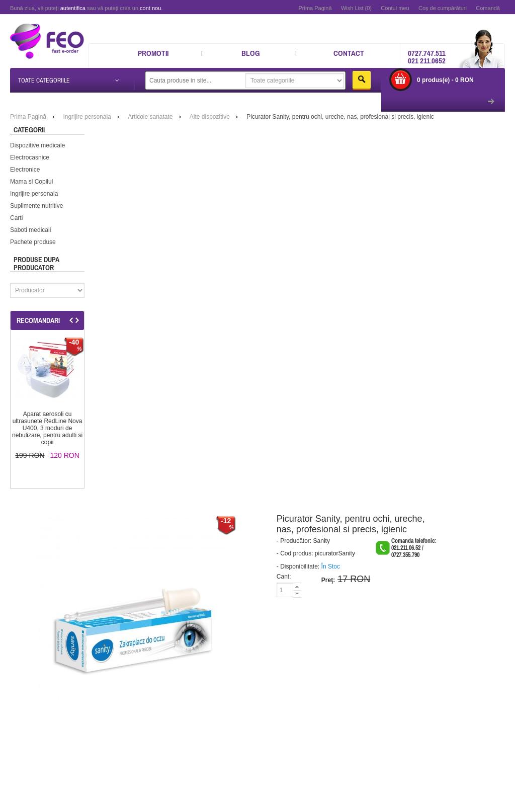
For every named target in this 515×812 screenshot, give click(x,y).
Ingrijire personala (34, 194)
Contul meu (395, 8)
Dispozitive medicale (37, 145)
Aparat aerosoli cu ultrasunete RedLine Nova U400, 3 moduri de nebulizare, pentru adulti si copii (47, 428)
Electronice (25, 170)
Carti (16, 218)
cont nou (150, 8)
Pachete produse (33, 242)
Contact (349, 53)
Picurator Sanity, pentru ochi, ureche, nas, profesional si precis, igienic (340, 117)
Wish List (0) (356, 8)
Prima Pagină (315, 8)
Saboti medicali (30, 230)
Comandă (488, 8)
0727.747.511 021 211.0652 (427, 57)
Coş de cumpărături (443, 8)
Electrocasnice (30, 157)
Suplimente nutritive (36, 206)
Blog (251, 53)
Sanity (322, 541)
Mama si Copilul (31, 182)
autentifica (73, 8)
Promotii (153, 53)
